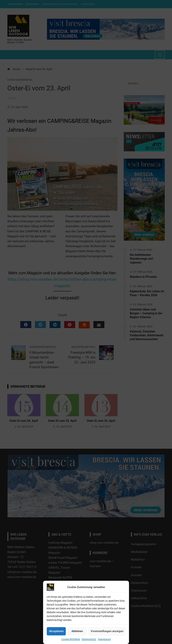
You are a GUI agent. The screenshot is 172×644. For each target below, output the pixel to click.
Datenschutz (89, 639)
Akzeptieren (56, 631)
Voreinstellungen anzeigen (107, 631)
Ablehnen (77, 631)
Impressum (104, 639)
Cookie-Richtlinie (71, 639)
